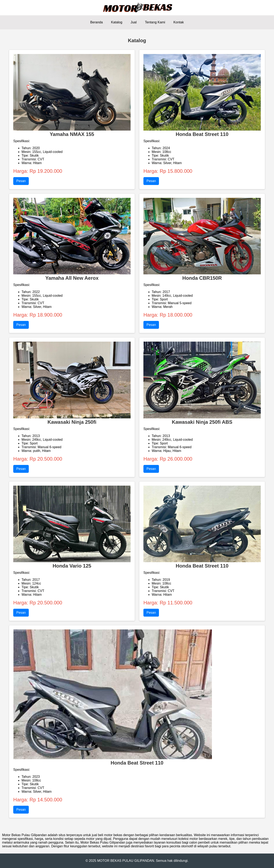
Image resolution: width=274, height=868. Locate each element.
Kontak (179, 22)
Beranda (97, 22)
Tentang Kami (155, 22)
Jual (134, 22)
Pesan (21, 181)
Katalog (117, 22)
